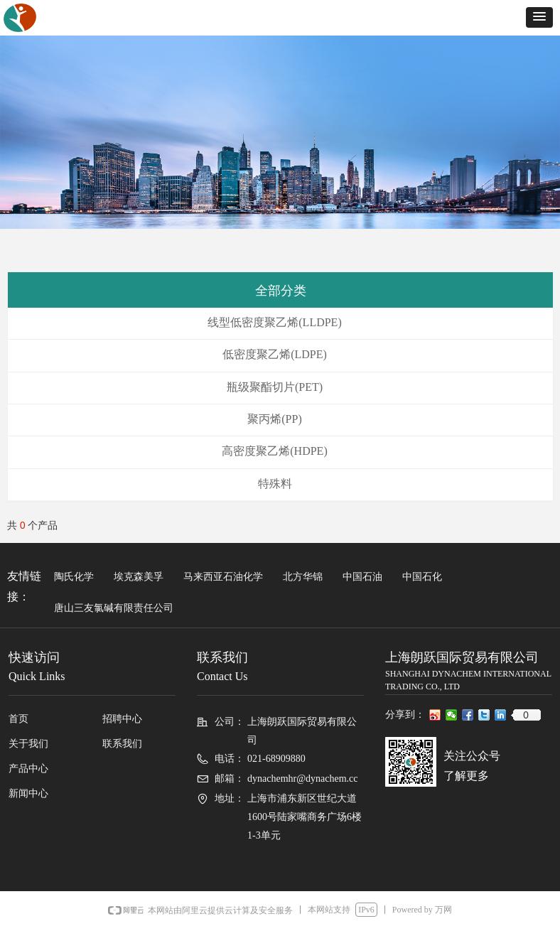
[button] (539, 17)
